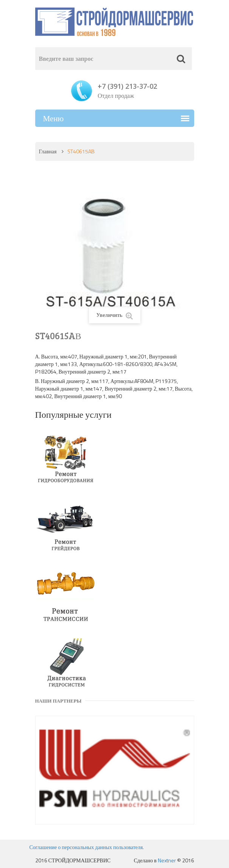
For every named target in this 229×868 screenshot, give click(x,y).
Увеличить (114, 315)
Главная (48, 151)
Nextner (167, 860)
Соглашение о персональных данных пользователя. (87, 847)
